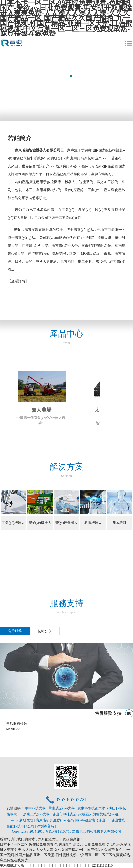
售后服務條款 (17, 724)
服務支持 (66, 607)
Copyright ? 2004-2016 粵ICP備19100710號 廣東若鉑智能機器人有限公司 (66, 831)
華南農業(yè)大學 (62, 808)
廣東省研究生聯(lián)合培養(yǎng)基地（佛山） (73, 820)
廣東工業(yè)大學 (37, 814)
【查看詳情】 (18, 281)
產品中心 (66, 337)
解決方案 (66, 470)
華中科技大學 (36, 808)
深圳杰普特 (46, 826)
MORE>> (13, 729)
